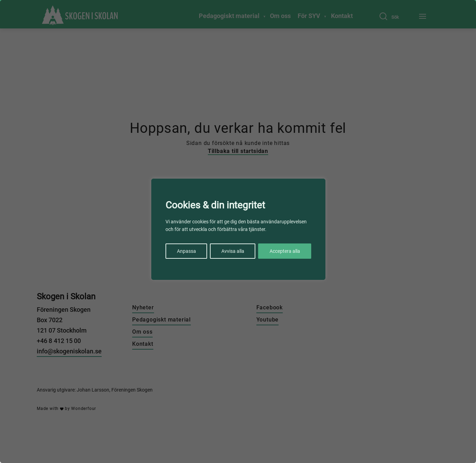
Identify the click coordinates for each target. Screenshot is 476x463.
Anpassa (186, 251)
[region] (238, 231)
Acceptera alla (285, 251)
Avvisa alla (233, 251)
